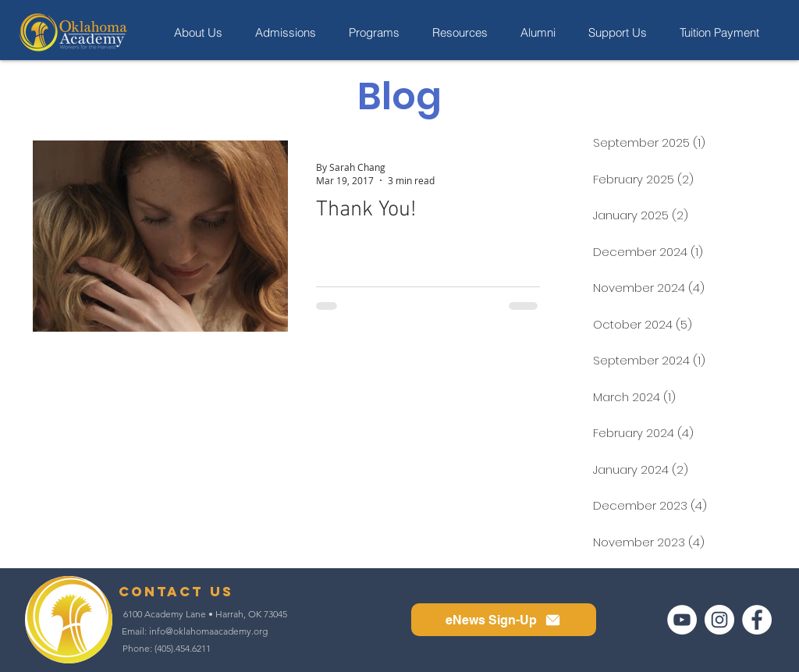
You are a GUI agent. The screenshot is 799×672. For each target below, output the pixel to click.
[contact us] (176, 592)
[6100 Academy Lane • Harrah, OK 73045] (205, 614)
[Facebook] (757, 620)
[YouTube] (682, 620)
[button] (504, 620)
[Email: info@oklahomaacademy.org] (194, 631)
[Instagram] (719, 620)
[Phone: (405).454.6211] (167, 649)
